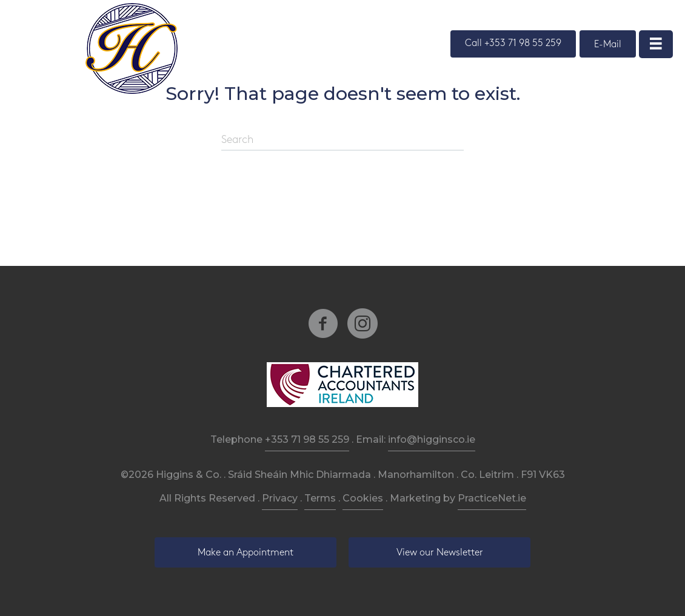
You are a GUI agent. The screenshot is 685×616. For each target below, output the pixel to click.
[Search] (343, 141)
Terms (320, 498)
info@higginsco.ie (432, 439)
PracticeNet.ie (492, 498)
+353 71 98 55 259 (307, 439)
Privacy (280, 498)
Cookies (363, 498)
